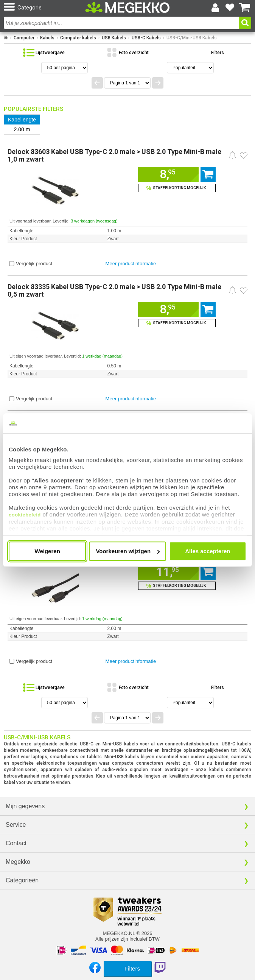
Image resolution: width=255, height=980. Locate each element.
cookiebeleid (25, 515)
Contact (16, 843)
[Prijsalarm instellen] (232, 155)
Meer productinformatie (131, 264)
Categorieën (22, 880)
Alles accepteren (208, 551)
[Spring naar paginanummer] (127, 83)
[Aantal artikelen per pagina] (65, 68)
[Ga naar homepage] (6, 38)
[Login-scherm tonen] (215, 8)
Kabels (47, 38)
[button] (44, 7)
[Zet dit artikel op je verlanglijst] (244, 156)
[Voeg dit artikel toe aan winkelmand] (168, 174)
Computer (24, 38)
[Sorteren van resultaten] (190, 68)
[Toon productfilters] (127, 969)
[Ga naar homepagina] (128, 7)
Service (16, 825)
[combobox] (122, 23)
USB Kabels (114, 38)
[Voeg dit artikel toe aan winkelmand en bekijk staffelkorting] (177, 188)
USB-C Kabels (146, 38)
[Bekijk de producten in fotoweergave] (127, 53)
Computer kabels (78, 38)
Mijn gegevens (25, 806)
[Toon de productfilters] (211, 53)
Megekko (18, 862)
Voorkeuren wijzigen (128, 551)
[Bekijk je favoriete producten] (230, 8)
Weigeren (47, 551)
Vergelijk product (34, 264)
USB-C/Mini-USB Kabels (192, 38)
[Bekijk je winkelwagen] (245, 8)
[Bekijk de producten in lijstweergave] (44, 53)
